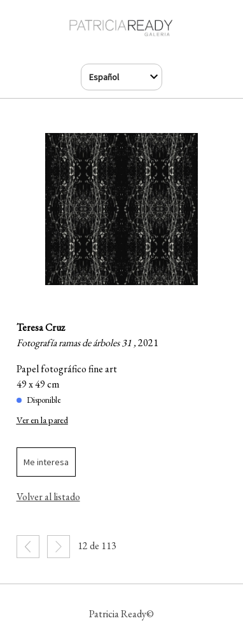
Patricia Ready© (121, 614)
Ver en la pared (42, 420)
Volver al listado (48, 497)
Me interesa (46, 462)
